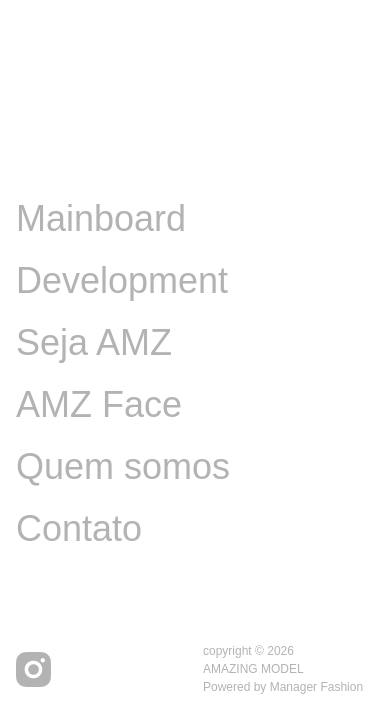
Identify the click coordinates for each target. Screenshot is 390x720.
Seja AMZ (94, 342)
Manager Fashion (316, 687)
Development (122, 280)
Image (66, 156)
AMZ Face (99, 404)
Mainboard (101, 218)
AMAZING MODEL (253, 669)
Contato (79, 528)
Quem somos (123, 466)
